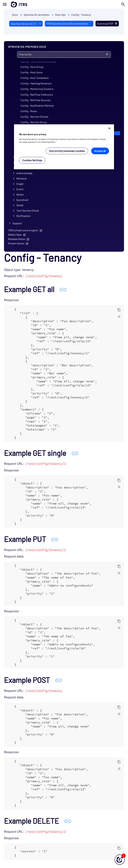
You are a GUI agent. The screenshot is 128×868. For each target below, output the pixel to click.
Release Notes (17, 239)
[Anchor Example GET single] (75, 453)
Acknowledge (24, 173)
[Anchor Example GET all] (63, 289)
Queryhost (22, 200)
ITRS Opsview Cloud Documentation (67, 23)
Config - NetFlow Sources (35, 100)
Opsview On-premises (36, 15)
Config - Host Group (32, 67)
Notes (20, 194)
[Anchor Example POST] (58, 680)
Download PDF (107, 23)
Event (20, 189)
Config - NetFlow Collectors (37, 95)
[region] (64, 147)
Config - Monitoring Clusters (37, 89)
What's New (15, 235)
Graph (20, 184)
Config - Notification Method (37, 106)
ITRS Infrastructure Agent (23, 230)
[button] (120, 860)
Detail (20, 205)
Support (17, 223)
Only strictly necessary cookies (67, 151)
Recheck (22, 178)
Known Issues (16, 243)
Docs (15, 15)
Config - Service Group (34, 122)
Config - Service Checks (34, 117)
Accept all (100, 151)
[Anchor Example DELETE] (68, 821)
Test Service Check (28, 210)
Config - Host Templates (35, 78)
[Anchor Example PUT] (55, 539)
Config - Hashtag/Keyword (36, 83)
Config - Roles (29, 111)
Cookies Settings (32, 160)
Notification (23, 216)
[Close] (109, 128)
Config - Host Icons (32, 72)
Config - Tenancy (81, 15)
